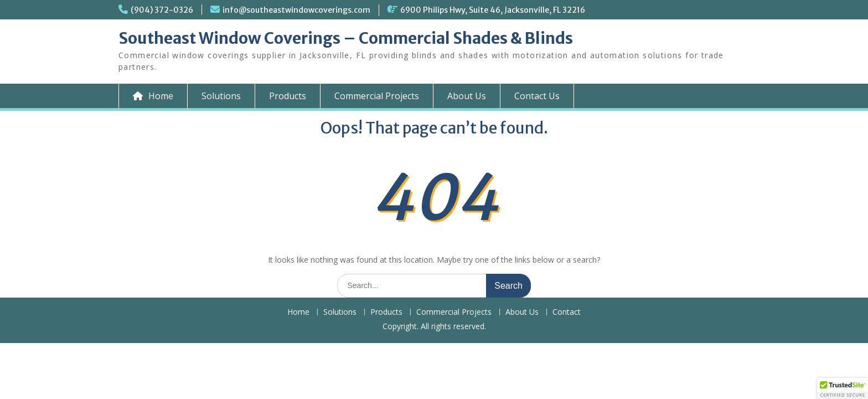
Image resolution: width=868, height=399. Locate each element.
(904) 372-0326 (162, 10)
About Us (467, 96)
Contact (567, 312)
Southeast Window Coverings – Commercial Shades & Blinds (346, 38)
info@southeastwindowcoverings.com (296, 10)
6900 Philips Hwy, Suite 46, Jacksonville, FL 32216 (493, 10)
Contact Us (537, 96)
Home (298, 312)
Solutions (221, 96)
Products (288, 96)
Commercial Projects (377, 96)
